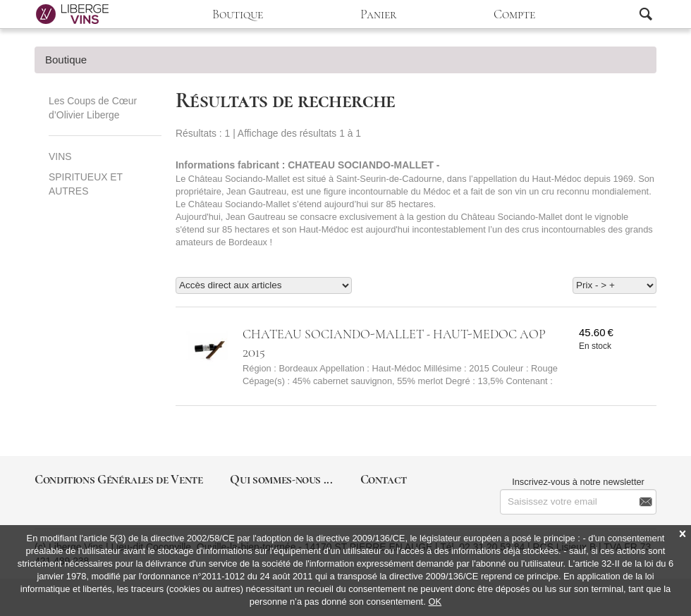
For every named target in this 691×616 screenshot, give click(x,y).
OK (435, 602)
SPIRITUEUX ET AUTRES (86, 184)
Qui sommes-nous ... (281, 479)
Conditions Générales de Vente (119, 479)
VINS (60, 156)
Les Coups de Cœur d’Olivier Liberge (93, 108)
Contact (384, 479)
